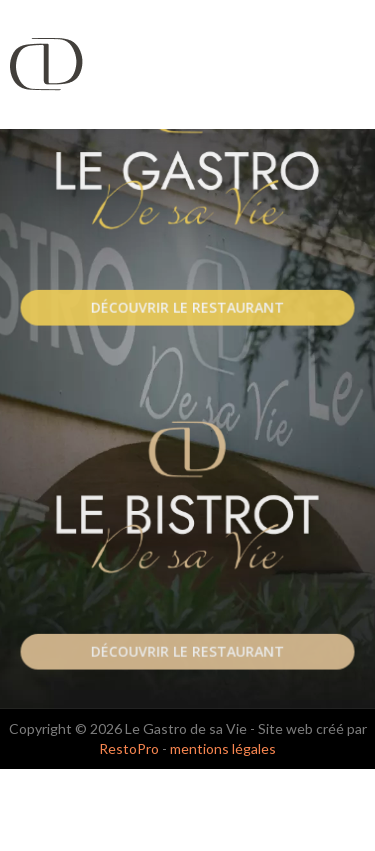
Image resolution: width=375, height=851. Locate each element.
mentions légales (223, 748)
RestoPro (129, 748)
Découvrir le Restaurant (187, 307)
